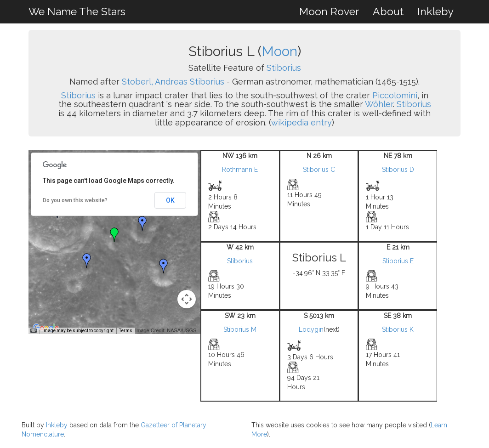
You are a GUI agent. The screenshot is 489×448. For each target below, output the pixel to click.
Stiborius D (398, 170)
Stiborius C (319, 170)
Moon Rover (329, 11)
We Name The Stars (77, 11)
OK (170, 200)
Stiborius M (240, 329)
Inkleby (435, 11)
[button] (142, 223)
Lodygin (311, 329)
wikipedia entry (301, 122)
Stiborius (284, 68)
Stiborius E (398, 261)
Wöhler (379, 104)
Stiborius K (398, 329)
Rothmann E (240, 170)
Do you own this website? (75, 200)
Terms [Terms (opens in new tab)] (126, 331)
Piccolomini (395, 95)
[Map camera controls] (187, 299)
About (388, 11)
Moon (279, 51)
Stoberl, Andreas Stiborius (173, 82)
